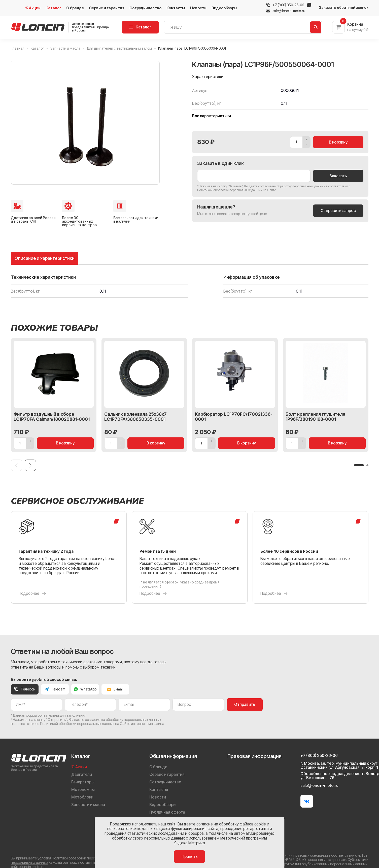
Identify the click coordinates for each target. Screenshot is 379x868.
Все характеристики (212, 116)
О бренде (75, 8)
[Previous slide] (16, 465)
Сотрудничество (145, 8)
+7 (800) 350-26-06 (288, 5)
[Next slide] (30, 465)
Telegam (55, 689)
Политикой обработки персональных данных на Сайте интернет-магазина (102, 724)
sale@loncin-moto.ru (286, 11)
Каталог (53, 8)
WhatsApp (85, 689)
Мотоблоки (82, 797)
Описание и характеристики (45, 258)
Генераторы (83, 782)
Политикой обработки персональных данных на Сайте (237, 190)
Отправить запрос (338, 211)
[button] (359, 465)
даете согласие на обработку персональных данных (287, 186)
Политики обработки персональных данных (88, 858)
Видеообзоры (224, 8)
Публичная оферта (167, 812)
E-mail (115, 689)
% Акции (33, 8)
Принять (190, 857)
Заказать (338, 176)
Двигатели (82, 774)
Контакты (176, 8)
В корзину (338, 142)
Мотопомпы (83, 790)
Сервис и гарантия (107, 8)
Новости (198, 8)
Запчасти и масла (88, 805)
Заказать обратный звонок (344, 8)
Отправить (245, 704)
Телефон (25, 689)
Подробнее (32, 594)
